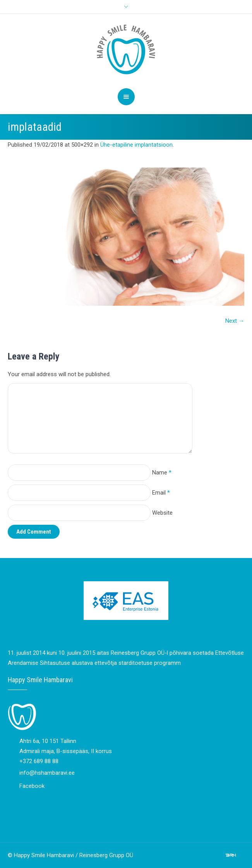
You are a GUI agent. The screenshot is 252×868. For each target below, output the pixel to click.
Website (162, 513)
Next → (235, 321)
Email (161, 493)
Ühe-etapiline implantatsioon (136, 145)
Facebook (32, 786)
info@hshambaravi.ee (47, 773)
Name (162, 473)
